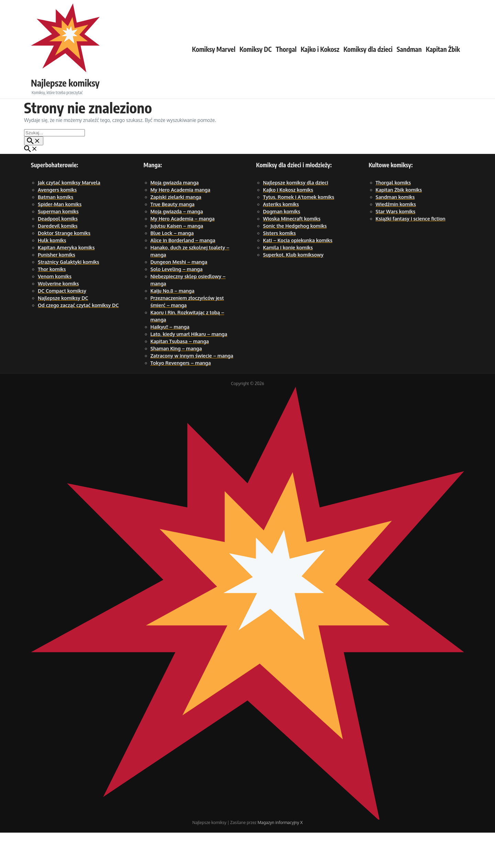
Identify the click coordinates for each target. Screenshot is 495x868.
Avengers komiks (57, 225)
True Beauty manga (173, 240)
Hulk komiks (52, 276)
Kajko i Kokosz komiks (288, 225)
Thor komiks (52, 305)
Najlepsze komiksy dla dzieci (296, 218)
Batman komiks (56, 232)
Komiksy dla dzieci (368, 67)
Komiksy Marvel (214, 67)
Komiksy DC (256, 67)
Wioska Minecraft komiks (292, 254)
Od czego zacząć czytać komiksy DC (78, 341)
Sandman (409, 67)
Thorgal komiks (393, 218)
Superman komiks (58, 247)
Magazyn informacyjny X (280, 858)
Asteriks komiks (281, 240)
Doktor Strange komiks (64, 268)
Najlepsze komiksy (83, 64)
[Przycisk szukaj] (34, 176)
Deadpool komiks (58, 254)
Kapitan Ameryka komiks (66, 283)
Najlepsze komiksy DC (63, 333)
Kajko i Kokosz (320, 67)
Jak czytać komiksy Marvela (69, 218)
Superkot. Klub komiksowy (293, 290)
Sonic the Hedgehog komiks (295, 261)
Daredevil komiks (58, 261)
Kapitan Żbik (443, 67)
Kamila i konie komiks (288, 283)
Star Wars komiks (396, 247)
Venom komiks (55, 312)
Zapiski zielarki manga (176, 232)
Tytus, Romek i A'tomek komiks (299, 232)
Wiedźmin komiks (396, 240)
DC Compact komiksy (62, 326)
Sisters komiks (279, 268)
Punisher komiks (57, 290)
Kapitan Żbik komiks (399, 225)
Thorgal (286, 67)
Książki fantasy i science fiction (411, 254)
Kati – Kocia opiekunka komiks (298, 276)
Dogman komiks (282, 247)
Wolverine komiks (58, 319)
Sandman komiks (395, 232)
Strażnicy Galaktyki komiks (69, 297)
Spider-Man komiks (60, 240)
